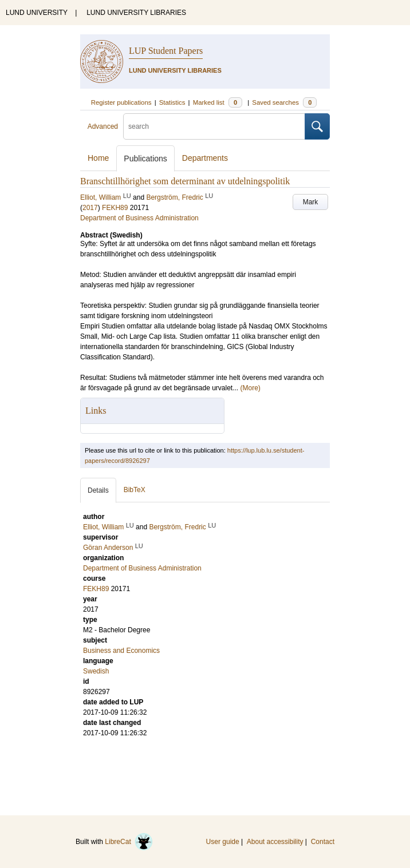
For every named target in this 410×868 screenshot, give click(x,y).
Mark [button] (311, 202)
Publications (145, 158)
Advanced (103, 126)
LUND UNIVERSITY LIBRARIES (136, 13)
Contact (323, 842)
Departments (205, 158)
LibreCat (129, 842)
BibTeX (135, 490)
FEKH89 (115, 208)
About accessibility (275, 842)
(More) (251, 388)
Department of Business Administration (139, 218)
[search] (214, 126)
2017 (90, 208)
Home (98, 158)
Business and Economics (121, 651)
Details (98, 490)
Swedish (96, 671)
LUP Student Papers (166, 51)
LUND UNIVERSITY (37, 13)
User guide (223, 842)
